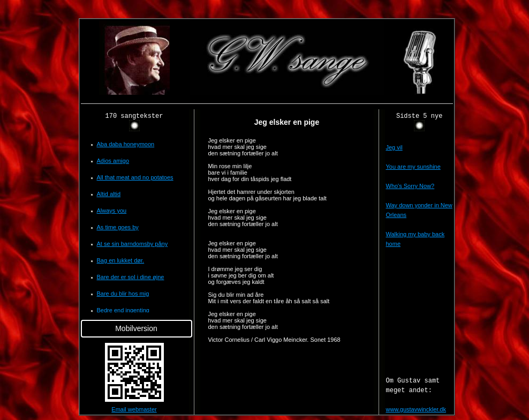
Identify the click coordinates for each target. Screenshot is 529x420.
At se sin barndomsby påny (133, 244)
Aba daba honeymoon (126, 144)
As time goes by (118, 227)
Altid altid (109, 194)
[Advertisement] (36, 179)
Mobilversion (136, 328)
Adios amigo (113, 161)
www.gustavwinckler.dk (416, 409)
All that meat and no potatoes (135, 177)
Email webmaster (134, 409)
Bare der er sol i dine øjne (131, 277)
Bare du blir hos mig (123, 294)
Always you (112, 211)
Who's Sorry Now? (410, 186)
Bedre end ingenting (123, 310)
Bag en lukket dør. (121, 260)
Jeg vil (394, 147)
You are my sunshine (413, 167)
